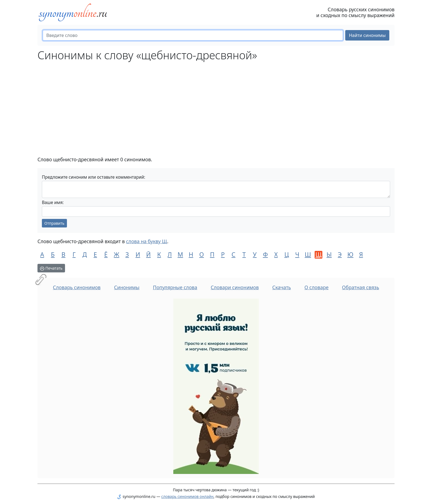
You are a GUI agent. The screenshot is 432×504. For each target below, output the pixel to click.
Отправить (54, 223)
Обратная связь (361, 287)
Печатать (51, 268)
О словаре (317, 287)
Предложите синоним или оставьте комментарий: (94, 177)
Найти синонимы (367, 35)
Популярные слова (175, 287)
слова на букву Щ (146, 241)
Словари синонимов (235, 287)
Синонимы (127, 287)
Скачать (282, 287)
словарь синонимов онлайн (187, 496)
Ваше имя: (53, 203)
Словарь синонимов (77, 287)
